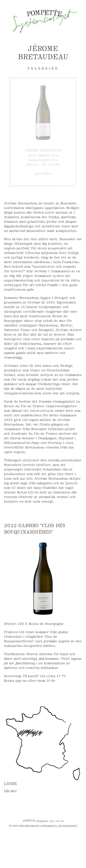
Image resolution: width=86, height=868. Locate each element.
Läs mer (10, 790)
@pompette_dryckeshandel (60, 825)
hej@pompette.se (33, 825)
